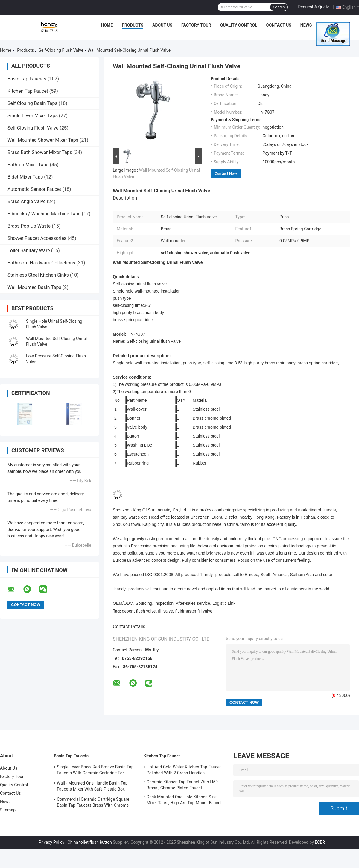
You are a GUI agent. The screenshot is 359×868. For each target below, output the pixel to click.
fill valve (165, 611)
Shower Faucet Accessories (37, 238)
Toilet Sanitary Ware (29, 250)
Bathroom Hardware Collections (41, 263)
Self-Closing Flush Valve (61, 50)
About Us (162, 25)
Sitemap (8, 810)
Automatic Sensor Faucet (34, 189)
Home (107, 25)
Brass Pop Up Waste (29, 226)
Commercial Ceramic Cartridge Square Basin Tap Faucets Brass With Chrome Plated (93, 803)
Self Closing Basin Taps (32, 103)
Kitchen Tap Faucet (28, 91)
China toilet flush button (90, 842)
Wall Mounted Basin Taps (34, 287)
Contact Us (279, 25)
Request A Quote (314, 7)
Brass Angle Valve (26, 201)
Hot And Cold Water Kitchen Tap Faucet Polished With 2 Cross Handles (184, 770)
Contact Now (226, 173)
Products (133, 25)
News (306, 25)
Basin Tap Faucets (27, 79)
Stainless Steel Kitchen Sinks (38, 275)
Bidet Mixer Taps (25, 177)
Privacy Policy (51, 842)
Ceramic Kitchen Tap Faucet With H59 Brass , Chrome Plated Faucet (182, 785)
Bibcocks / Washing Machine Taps (44, 214)
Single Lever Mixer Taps (33, 116)
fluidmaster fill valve (194, 611)
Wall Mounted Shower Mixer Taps (43, 140)
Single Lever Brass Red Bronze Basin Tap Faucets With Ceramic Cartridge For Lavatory (95, 771)
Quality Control (239, 25)
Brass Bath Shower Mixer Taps (40, 152)
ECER (320, 842)
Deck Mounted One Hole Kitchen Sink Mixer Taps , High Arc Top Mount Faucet (184, 800)
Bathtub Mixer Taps (28, 165)
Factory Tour (196, 25)
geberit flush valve (139, 611)
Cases (327, 25)
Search (279, 7)
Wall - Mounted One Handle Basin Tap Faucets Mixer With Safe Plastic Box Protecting (92, 787)
